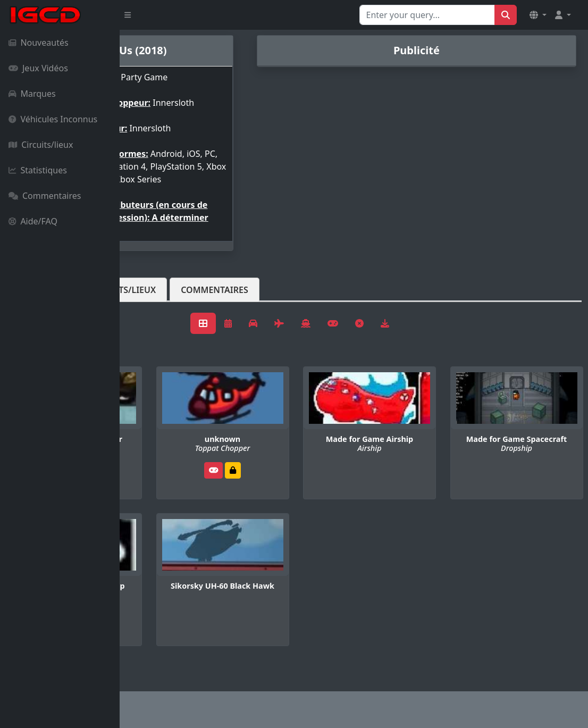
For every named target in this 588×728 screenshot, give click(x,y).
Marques (32, 94)
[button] (538, 15)
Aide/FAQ (33, 221)
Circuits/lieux (41, 145)
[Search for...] (427, 15)
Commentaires (45, 196)
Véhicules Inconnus (53, 119)
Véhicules (162, 307)
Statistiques (38, 170)
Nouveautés (39, 43)
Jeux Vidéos (38, 68)
